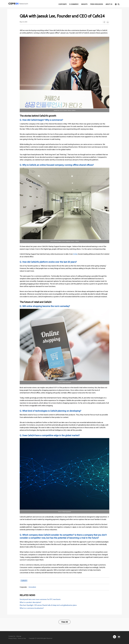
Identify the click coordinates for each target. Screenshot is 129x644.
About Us (109, 4)
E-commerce (74, 4)
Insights (84, 4)
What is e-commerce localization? (32, 608)
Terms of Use (22, 638)
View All (64, 622)
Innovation (32, 587)
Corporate (63, 4)
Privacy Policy (13, 638)
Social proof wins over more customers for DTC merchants (40, 599)
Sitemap (19, 636)
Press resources (97, 4)
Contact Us (12, 636)
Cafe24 (24, 581)
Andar (75, 254)
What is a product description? (30, 602)
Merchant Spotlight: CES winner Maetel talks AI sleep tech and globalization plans (48, 605)
